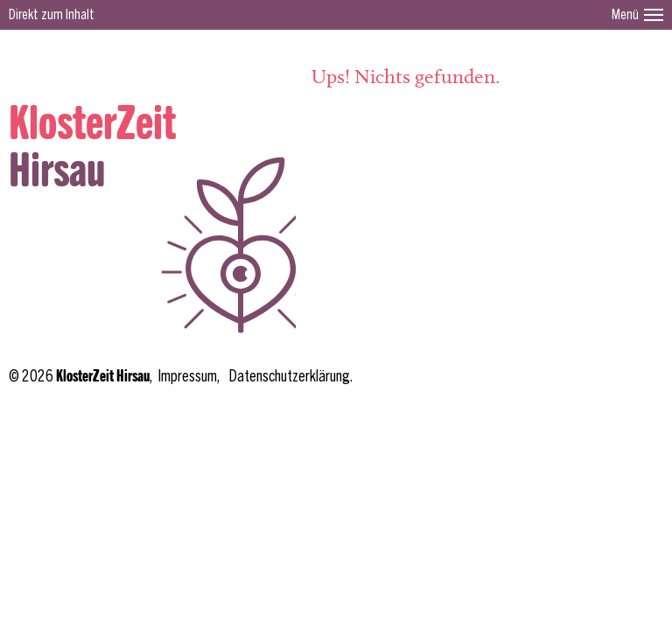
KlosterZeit (92, 125)
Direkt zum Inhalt (52, 15)
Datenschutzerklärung (289, 377)
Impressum (187, 377)
